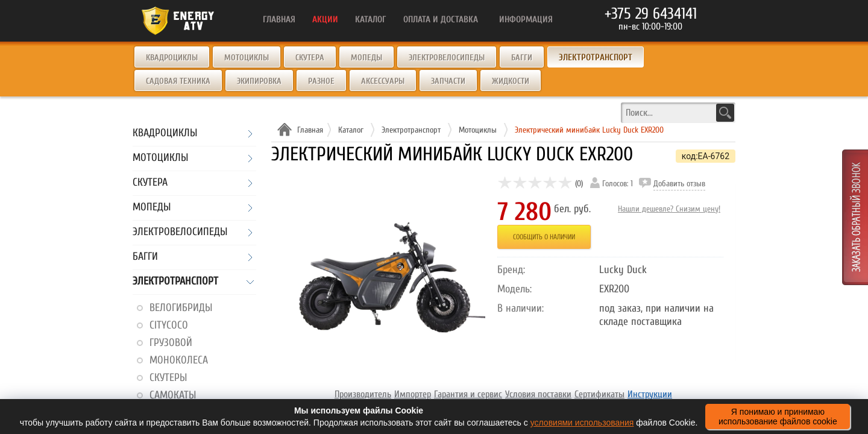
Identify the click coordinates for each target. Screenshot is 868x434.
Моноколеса (179, 360)
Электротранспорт (175, 282)
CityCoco (169, 325)
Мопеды (366, 58)
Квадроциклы (172, 58)
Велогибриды (181, 308)
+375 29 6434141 (651, 14)
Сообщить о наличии (544, 237)
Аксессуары (383, 81)
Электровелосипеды (447, 58)
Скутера (310, 58)
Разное (321, 81)
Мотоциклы (247, 58)
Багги (522, 58)
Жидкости (511, 81)
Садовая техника (178, 81)
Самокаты (173, 395)
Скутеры (168, 378)
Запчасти (448, 81)
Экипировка (259, 81)
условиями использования (582, 423)
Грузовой (171, 343)
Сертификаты (599, 394)
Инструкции (650, 394)
